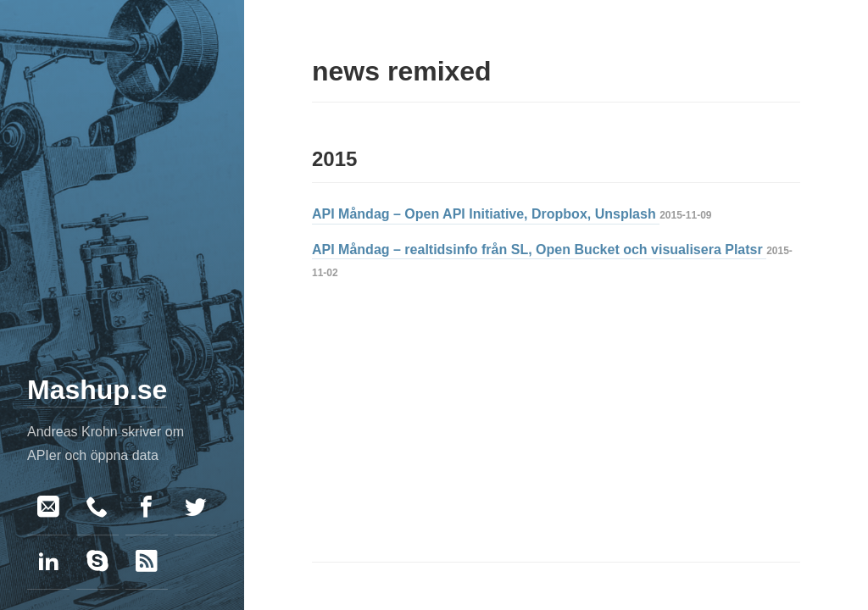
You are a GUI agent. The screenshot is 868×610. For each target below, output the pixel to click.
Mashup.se (97, 390)
